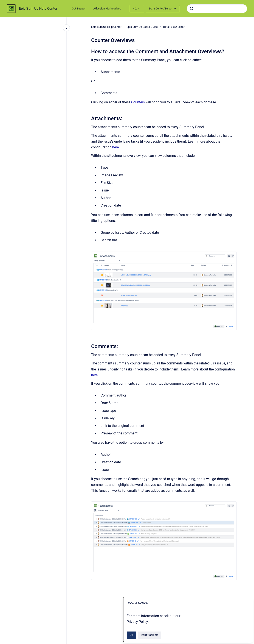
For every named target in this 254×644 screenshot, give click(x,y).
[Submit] (192, 9)
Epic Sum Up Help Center (38, 9)
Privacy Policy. (138, 622)
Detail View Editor (174, 27)
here (115, 147)
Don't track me (150, 635)
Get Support (79, 9)
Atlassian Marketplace (107, 9)
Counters (138, 102)
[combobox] (217, 9)
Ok (131, 635)
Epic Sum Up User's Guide (142, 27)
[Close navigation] (66, 28)
